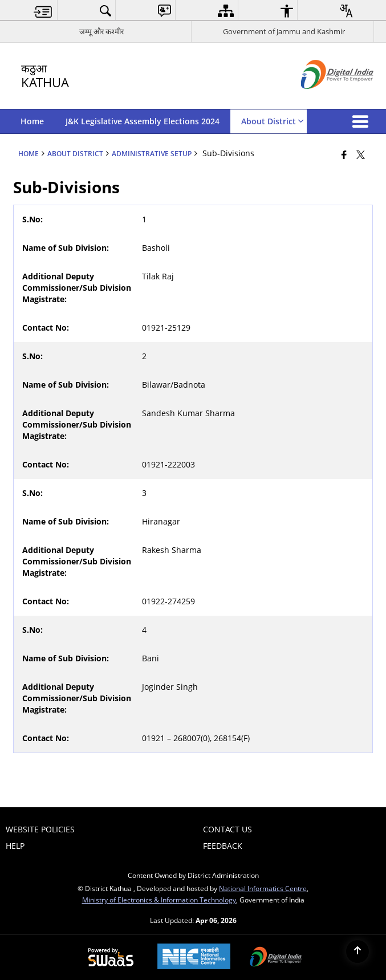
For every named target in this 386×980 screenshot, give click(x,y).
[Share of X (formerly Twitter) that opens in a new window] (361, 154)
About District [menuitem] (273, 121)
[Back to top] (357, 951)
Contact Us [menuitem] (227, 829)
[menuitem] (43, 11)
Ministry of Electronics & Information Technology (159, 900)
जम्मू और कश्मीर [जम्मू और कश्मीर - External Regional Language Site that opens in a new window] (101, 31)
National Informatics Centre (263, 888)
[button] (363, 121)
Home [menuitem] (32, 121)
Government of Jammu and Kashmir (284, 31)
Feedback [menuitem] (223, 846)
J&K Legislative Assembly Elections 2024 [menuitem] (143, 121)
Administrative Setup (152, 153)
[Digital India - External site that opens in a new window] (323, 98)
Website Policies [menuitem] (40, 829)
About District (75, 153)
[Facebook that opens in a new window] (344, 154)
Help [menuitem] (15, 846)
